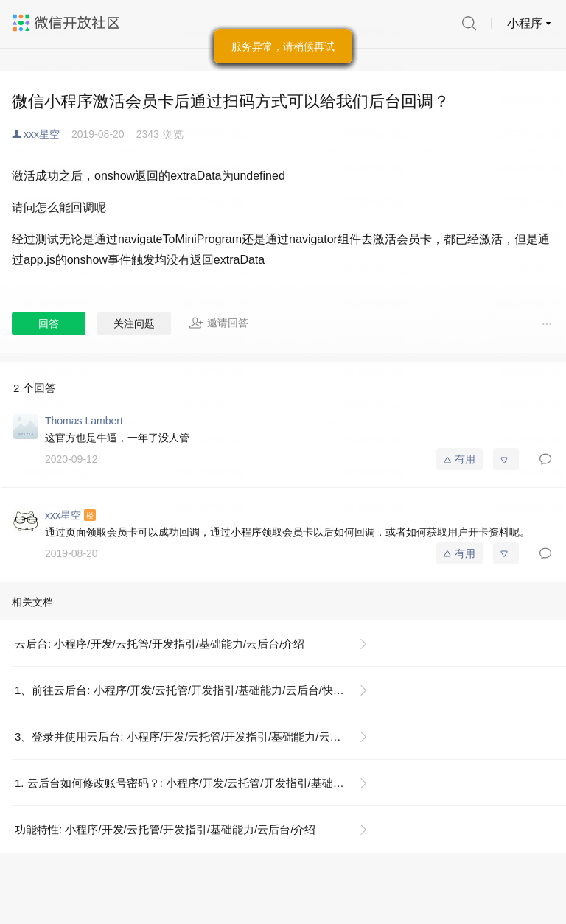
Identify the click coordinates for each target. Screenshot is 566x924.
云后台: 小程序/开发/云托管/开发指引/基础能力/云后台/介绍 (160, 644)
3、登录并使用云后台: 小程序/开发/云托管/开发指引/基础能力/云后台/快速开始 (197, 736)
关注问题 (134, 323)
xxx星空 (42, 134)
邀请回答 (219, 323)
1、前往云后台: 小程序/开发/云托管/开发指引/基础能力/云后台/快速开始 (191, 690)
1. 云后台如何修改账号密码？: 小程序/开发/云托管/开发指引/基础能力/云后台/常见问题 (197, 783)
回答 (49, 323)
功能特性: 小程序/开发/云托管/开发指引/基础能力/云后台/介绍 (165, 829)
